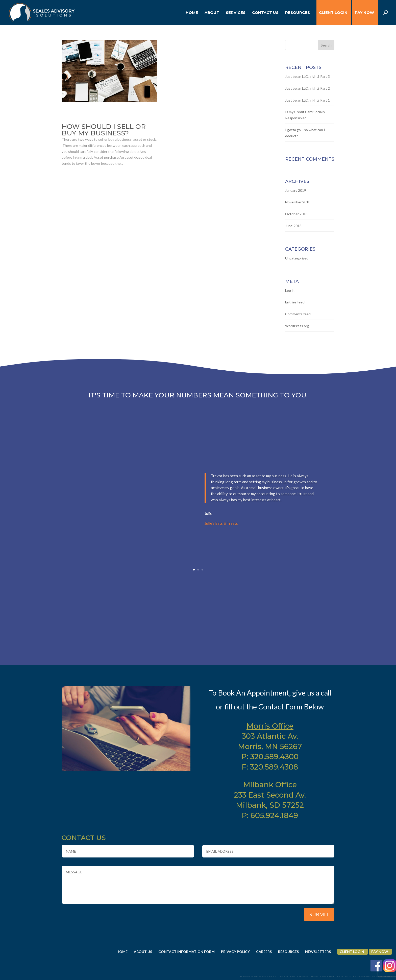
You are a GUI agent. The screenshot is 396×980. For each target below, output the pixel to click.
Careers (264, 952)
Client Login (352, 952)
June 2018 (293, 226)
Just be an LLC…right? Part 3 (307, 76)
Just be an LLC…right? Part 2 (307, 88)
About (212, 13)
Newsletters (318, 952)
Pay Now (364, 13)
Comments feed (298, 314)
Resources (298, 13)
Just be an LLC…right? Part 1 (307, 100)
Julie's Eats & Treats (221, 528)
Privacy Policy (235, 952)
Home (192, 13)
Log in (290, 290)
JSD (350, 976)
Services (236, 13)
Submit (319, 914)
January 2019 (296, 190)
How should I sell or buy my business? (104, 130)
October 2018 (296, 214)
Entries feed (295, 302)
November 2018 (298, 202)
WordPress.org (297, 326)
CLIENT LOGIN (333, 13)
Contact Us (265, 13)
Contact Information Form (187, 952)
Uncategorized (297, 258)
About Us (143, 952)
